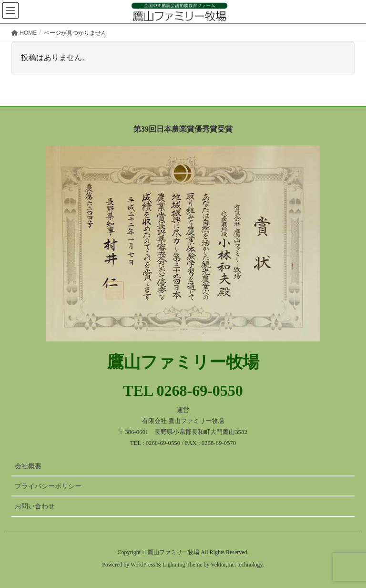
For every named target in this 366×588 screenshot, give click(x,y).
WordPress (143, 565)
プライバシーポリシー (48, 486)
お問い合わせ (35, 506)
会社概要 (28, 466)
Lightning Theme (182, 565)
